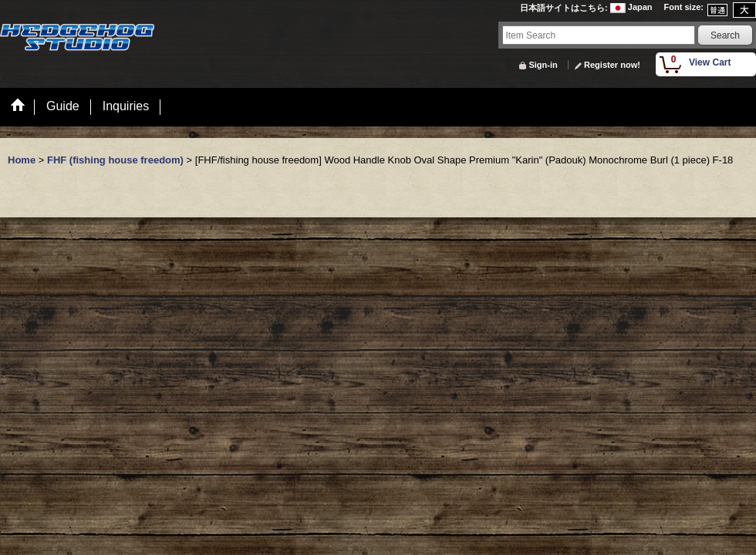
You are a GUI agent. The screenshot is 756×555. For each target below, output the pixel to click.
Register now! (612, 65)
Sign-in (543, 65)
